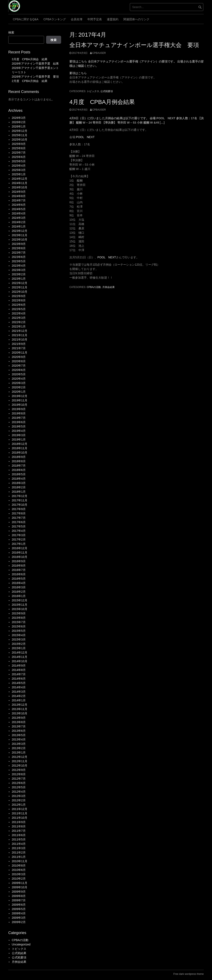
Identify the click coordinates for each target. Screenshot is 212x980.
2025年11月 (20, 135)
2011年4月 (19, 844)
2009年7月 (19, 900)
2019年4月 (19, 431)
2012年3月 (19, 796)
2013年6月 (19, 731)
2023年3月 (19, 270)
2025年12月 (20, 131)
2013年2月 (19, 748)
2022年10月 (20, 292)
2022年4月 (19, 313)
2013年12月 (20, 705)
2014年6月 (19, 679)
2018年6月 (19, 470)
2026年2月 (19, 122)
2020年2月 (19, 387)
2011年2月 (19, 852)
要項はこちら (78, 73)
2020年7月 (19, 366)
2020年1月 (19, 392)
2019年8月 (19, 413)
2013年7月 (19, 726)
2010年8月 (19, 866)
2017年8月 (19, 513)
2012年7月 (19, 779)
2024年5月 (19, 209)
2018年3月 (19, 483)
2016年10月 (20, 557)
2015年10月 (20, 609)
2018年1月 (19, 492)
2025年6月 (19, 157)
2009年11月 (20, 883)
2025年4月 (19, 166)
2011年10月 (20, 818)
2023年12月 (20, 231)
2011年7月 (19, 831)
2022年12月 (20, 283)
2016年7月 (19, 570)
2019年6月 (19, 422)
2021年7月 (19, 348)
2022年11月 (20, 287)
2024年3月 (19, 218)
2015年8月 (19, 618)
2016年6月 (19, 574)
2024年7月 (19, 200)
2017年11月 (20, 500)
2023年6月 (19, 257)
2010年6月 (19, 870)
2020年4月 (19, 379)
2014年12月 (20, 653)
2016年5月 (19, 579)
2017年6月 (19, 522)
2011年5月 (19, 839)
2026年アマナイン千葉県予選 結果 (35, 64)
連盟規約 (113, 19)
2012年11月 (20, 761)
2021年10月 (20, 340)
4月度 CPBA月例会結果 (102, 102)
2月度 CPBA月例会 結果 (30, 81)
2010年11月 (20, 861)
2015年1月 (19, 648)
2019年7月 (19, 418)
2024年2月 (19, 222)
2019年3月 (19, 435)
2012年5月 (19, 787)
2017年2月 (19, 539)
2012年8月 (19, 774)
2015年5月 (19, 631)
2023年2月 (19, 274)
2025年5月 (19, 161)
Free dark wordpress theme (189, 974)
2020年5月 (19, 374)
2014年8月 (19, 670)
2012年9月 (19, 770)
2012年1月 (19, 805)
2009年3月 (19, 918)
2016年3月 (19, 587)
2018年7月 (19, 466)
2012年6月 (19, 783)
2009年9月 (19, 892)
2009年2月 (19, 922)
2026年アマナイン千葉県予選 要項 (35, 77)
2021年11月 (20, 335)
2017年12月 (20, 496)
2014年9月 (19, 666)
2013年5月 (19, 735)
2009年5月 (19, 909)
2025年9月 (19, 144)
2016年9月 (19, 561)
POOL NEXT (85, 137)
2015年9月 (19, 613)
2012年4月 (19, 792)
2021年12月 (20, 331)
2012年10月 (20, 766)
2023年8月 (19, 248)
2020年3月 (19, 383)
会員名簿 (77, 19)
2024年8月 (19, 196)
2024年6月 (19, 205)
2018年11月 (20, 448)
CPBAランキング (55, 19)
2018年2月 (19, 487)
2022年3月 (19, 318)
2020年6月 (19, 370)
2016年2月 (19, 592)
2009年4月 (19, 913)
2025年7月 (19, 153)
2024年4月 (19, 213)
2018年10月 (20, 453)
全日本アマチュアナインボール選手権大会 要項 (134, 45)
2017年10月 (20, 505)
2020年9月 (19, 357)
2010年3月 (19, 874)
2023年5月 (19, 261)
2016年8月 (19, 566)
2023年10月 (20, 240)
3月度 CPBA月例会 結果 (30, 59)
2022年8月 (19, 300)
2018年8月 (19, 461)
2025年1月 (19, 174)
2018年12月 (20, 444)
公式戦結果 (19, 953)
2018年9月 (19, 457)
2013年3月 (19, 744)
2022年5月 (19, 309)
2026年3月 (19, 118)
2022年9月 (19, 296)
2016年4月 (19, 583)
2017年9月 (19, 509)
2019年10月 (20, 405)
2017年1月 (19, 544)
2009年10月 (20, 887)
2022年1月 (19, 326)
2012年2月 (19, 800)
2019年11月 (20, 400)
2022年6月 (19, 305)
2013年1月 (19, 752)
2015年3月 (19, 639)
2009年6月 (19, 905)
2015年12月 (20, 600)
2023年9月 (19, 244)
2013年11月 (20, 709)
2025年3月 (19, 170)
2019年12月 (20, 396)
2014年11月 (20, 657)
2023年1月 (19, 279)
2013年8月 (19, 722)
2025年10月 (20, 140)
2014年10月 (20, 661)
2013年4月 (19, 739)
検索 (11, 33)
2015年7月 (19, 622)
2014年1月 (19, 700)
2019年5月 (19, 426)
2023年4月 (19, 266)
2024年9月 (19, 192)
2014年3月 (19, 692)
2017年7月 (19, 518)
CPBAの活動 (94, 287)
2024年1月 (19, 226)
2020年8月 (19, 361)
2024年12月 (20, 179)
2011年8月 (19, 826)
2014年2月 (19, 696)
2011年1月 (19, 857)
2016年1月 (19, 596)
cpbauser (99, 53)
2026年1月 (19, 126)
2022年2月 (19, 322)
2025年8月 (19, 148)
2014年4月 (19, 687)
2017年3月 (19, 535)
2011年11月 (20, 813)
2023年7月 (19, 253)
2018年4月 (19, 479)
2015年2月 (19, 644)
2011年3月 (19, 848)
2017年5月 (19, 526)
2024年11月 (20, 183)
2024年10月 (20, 187)
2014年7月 (19, 674)
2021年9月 (19, 344)
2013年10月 (20, 713)
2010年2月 (19, 879)
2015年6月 (19, 626)
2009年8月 (19, 896)
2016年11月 (20, 553)
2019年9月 (19, 409)
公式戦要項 (107, 91)
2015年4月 (19, 635)
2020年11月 (20, 353)
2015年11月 (20, 605)
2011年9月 (19, 822)
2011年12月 (20, 809)
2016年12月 (20, 548)
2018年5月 (19, 474)
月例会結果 (108, 287)
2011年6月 (19, 835)
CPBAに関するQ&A (26, 19)
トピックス (93, 91)
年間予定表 (95, 19)
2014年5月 (19, 683)
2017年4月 (19, 531)
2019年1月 (19, 439)
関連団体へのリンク (136, 19)
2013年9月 (19, 718)
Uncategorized (21, 944)
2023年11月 (20, 235)
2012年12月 (20, 757)
